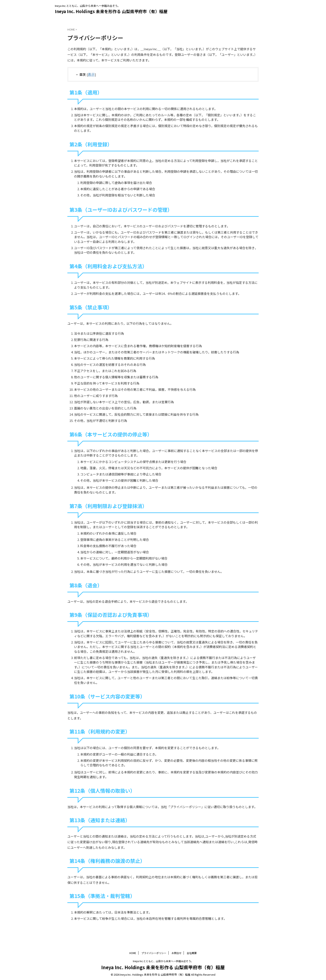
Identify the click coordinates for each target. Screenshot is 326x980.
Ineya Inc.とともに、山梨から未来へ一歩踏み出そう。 (163, 961)
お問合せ (177, 952)
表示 (91, 74)
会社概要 (192, 952)
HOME (133, 952)
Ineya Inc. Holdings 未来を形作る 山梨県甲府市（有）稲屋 (111, 11)
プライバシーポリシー (154, 952)
